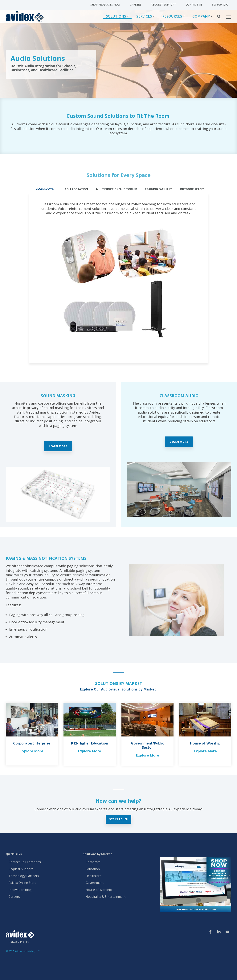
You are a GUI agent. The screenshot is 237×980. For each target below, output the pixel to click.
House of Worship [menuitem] (99, 890)
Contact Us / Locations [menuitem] (25, 862)
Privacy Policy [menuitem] (19, 942)
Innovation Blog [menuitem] (20, 890)
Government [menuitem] (95, 883)
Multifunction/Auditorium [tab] (117, 189)
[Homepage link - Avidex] (20, 936)
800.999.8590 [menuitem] (220, 4)
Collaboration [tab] (76, 189)
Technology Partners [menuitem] (24, 876)
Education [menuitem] (93, 869)
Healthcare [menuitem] (93, 876)
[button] (229, 17)
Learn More (58, 446)
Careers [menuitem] (136, 4)
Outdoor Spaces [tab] (192, 189)
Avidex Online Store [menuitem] (22, 883)
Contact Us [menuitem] (194, 4)
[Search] (219, 17)
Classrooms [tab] (45, 189)
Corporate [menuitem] (93, 862)
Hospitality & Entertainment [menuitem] (106, 897)
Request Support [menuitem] (163, 4)
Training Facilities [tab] (159, 189)
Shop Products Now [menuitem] (105, 4)
